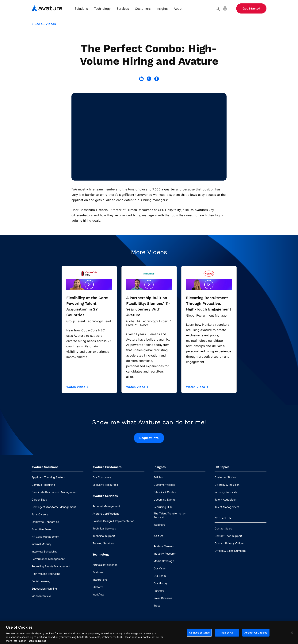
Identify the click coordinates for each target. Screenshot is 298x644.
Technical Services (104, 528)
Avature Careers (164, 546)
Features (98, 572)
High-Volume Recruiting (46, 574)
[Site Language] (225, 8)
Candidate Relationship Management (54, 492)
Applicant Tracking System (48, 477)
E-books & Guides (165, 492)
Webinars (159, 525)
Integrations (100, 580)
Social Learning (41, 581)
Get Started (251, 8)
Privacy (103, 635)
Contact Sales (223, 528)
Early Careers (40, 514)
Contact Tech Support (228, 536)
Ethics (75, 635)
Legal (89, 635)
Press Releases (163, 598)
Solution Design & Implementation (113, 521)
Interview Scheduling (45, 551)
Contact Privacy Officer (229, 543)
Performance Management (48, 559)
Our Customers (102, 477)
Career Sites (39, 500)
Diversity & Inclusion (227, 485)
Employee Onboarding (45, 522)
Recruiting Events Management (51, 566)
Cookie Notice (56, 635)
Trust (157, 605)
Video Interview (41, 596)
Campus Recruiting (43, 485)
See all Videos (44, 24)
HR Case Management (45, 537)
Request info (149, 438)
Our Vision (160, 568)
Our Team (160, 576)
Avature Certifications (106, 514)
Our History (161, 583)
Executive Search (42, 529)
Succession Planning (44, 589)
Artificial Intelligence (105, 565)
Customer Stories (225, 477)
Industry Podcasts (226, 492)
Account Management (106, 506)
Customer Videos (164, 485)
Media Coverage (164, 561)
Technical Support (104, 536)
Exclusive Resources (105, 485)
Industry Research (165, 554)
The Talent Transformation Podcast (170, 515)
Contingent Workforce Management (54, 507)
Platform (98, 587)
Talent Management (227, 507)
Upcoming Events (164, 500)
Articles (158, 477)
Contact (36, 635)
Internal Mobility (41, 544)
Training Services (103, 543)
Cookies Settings (254, 626)
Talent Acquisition (225, 500)
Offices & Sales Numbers (230, 551)
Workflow (98, 594)
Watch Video (77, 387)
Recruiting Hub (163, 507)
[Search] (218, 8)
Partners (159, 591)
